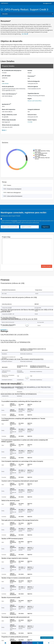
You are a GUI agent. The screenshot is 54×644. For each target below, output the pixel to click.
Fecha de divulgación (34, 81)
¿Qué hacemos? (5, 3)
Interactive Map (47, 266)
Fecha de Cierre (32, 115)
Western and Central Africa (35, 101)
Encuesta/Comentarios (47, 638)
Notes (4, 130)
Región (30, 99)
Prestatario (31, 76)
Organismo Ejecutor (33, 93)
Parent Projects (32, 120)
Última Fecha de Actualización (11, 125)
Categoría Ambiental (34, 109)
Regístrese (46, 227)
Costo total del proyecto (9, 94)
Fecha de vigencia (33, 86)
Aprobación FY (6, 104)
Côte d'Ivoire (5, 83)
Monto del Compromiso (9, 109)
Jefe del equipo (6, 76)
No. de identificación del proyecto (12, 70)
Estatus (30, 70)
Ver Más (25, 34)
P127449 (30, 122)
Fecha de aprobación (8, 86)
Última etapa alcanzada (9, 120)
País (3, 81)
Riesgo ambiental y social (9, 115)
